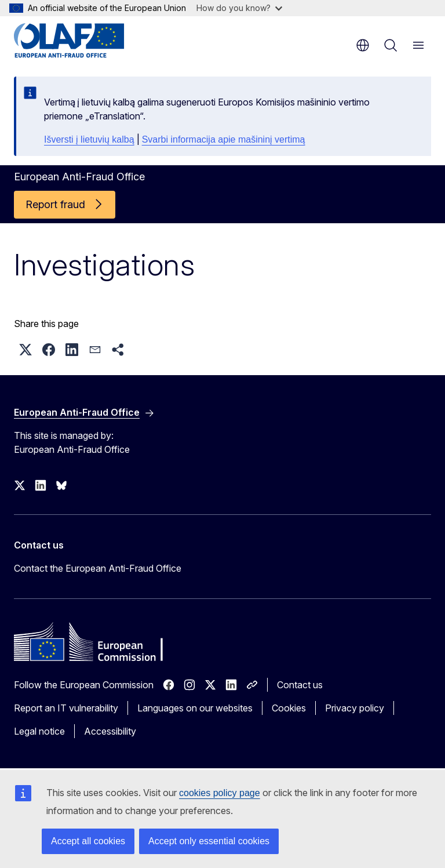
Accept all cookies (88, 841)
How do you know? (239, 8)
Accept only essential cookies (209, 841)
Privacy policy (355, 708)
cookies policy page (220, 793)
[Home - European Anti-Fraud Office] (84, 41)
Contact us (300, 685)
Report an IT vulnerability (66, 708)
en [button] (363, 45)
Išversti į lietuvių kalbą (89, 139)
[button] (25, 350)
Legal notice (39, 731)
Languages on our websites (195, 708)
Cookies (289, 708)
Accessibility (110, 731)
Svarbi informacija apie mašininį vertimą (224, 139)
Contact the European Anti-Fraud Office (98, 568)
